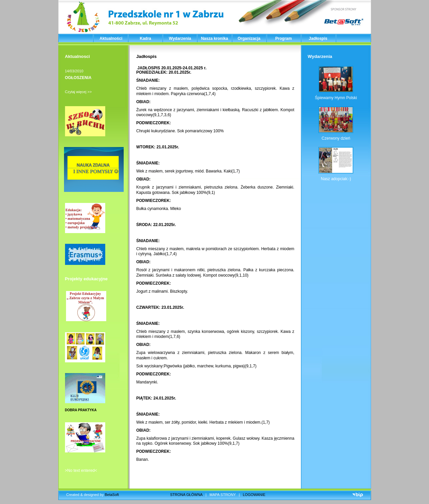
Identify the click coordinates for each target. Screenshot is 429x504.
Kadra (145, 39)
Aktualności (111, 39)
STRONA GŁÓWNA (187, 495)
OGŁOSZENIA (78, 78)
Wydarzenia (180, 39)
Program (283, 39)
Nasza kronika (215, 39)
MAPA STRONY (223, 495)
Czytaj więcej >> (78, 92)
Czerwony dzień (336, 138)
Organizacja (249, 39)
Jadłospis (318, 39)
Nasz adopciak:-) (336, 179)
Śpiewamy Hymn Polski (336, 98)
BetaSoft (112, 495)
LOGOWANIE (254, 495)
